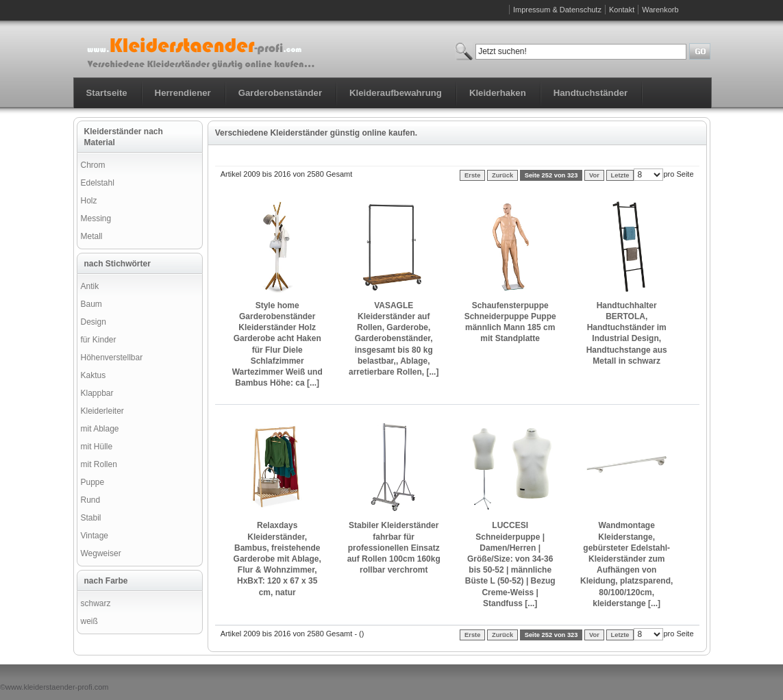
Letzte (620, 175)
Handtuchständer (591, 93)
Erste (472, 175)
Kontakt (622, 10)
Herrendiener (183, 93)
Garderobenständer (280, 93)
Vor (594, 175)
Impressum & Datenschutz (557, 10)
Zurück (502, 175)
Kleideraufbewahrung (396, 93)
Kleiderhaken (498, 93)
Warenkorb (660, 10)
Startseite (107, 93)
